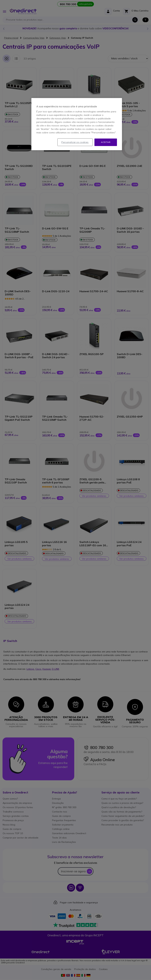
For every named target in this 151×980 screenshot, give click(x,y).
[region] (77, 124)
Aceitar (106, 142)
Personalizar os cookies (75, 142)
